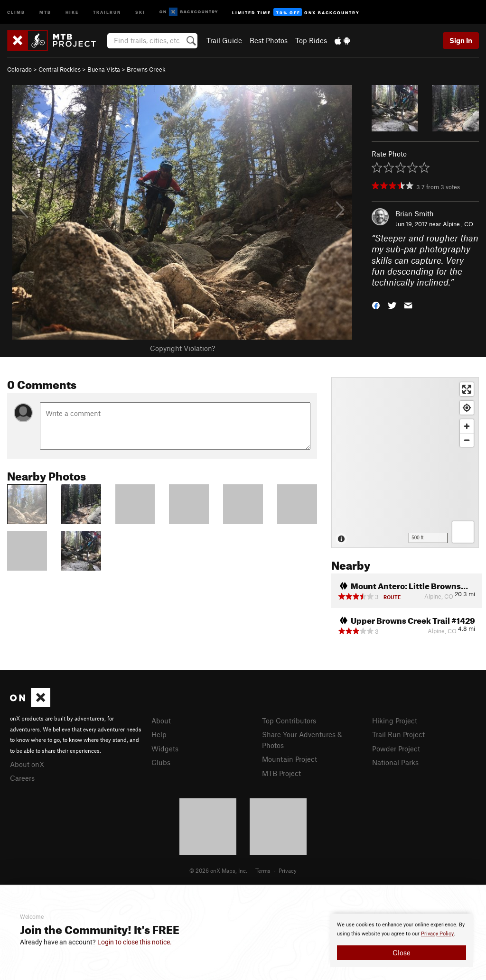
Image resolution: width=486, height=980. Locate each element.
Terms (263, 870)
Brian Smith (415, 213)
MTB (45, 12)
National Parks (395, 762)
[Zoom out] (467, 440)
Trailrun (107, 12)
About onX (27, 764)
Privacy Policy (437, 934)
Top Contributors (289, 721)
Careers (22, 778)
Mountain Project (290, 759)
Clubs (161, 762)
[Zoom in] (467, 426)
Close (402, 952)
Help (159, 734)
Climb (16, 12)
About (161, 721)
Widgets (165, 749)
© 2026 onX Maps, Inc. (218, 870)
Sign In (461, 40)
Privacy (288, 870)
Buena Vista (104, 69)
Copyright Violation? (182, 348)
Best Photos (269, 40)
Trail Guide (224, 40)
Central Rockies (60, 69)
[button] (376, 305)
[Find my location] (467, 408)
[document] (402, 940)
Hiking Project (395, 721)
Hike (72, 12)
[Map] (405, 462)
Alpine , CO (458, 224)
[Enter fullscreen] (467, 389)
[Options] (463, 532)
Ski (140, 12)
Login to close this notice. (135, 942)
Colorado (19, 69)
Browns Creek (146, 69)
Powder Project (396, 749)
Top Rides (311, 40)
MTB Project (281, 773)
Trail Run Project (398, 734)
